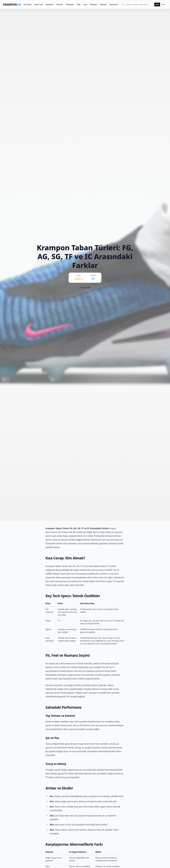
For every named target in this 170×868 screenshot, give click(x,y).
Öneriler (60, 4)
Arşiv (85, 4)
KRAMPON (12, 4)
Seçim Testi (38, 4)
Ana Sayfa (28, 4)
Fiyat (79, 4)
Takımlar (103, 4)
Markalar (94, 4)
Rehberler (50, 4)
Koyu (163, 4)
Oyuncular (114, 4)
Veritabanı (70, 4)
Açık (157, 4)
